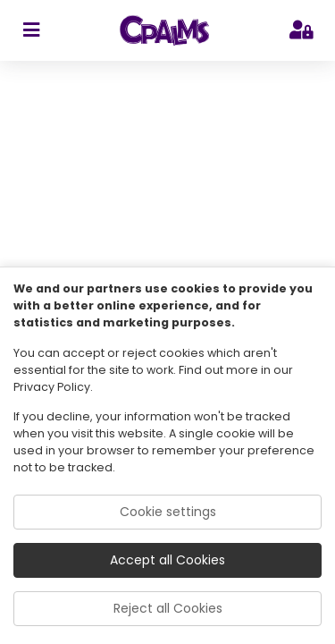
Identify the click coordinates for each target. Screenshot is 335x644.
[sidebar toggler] (31, 30)
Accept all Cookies (167, 560)
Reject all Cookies (168, 608)
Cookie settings (168, 512)
